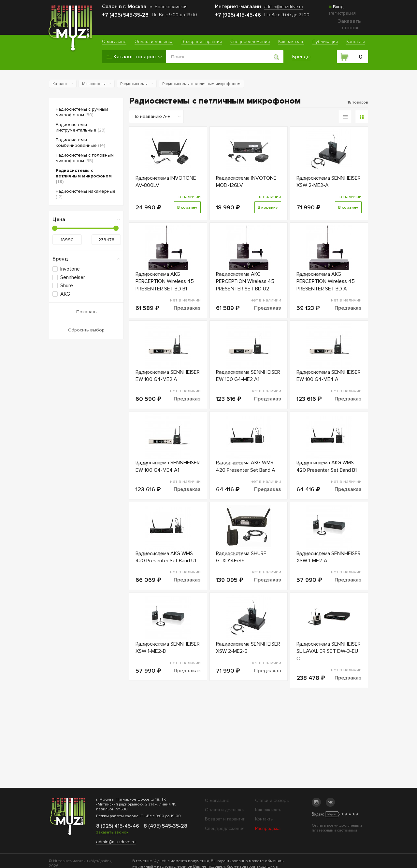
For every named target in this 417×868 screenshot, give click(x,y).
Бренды (302, 57)
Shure (67, 286)
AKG (65, 294)
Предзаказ (187, 321)
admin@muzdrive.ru (116, 842)
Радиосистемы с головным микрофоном (85, 158)
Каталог (60, 84)
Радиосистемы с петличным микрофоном (201, 84)
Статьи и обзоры (272, 800)
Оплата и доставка (224, 810)
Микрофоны (94, 84)
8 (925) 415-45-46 (117, 826)
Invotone (70, 269)
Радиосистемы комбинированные (80, 143)
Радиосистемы (134, 84)
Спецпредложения (225, 828)
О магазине (217, 800)
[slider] (55, 228)
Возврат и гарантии (225, 819)
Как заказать (268, 810)
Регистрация (342, 13)
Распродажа (268, 828)
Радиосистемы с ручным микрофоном (82, 112)
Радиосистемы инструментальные (81, 127)
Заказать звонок (349, 24)
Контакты (264, 819)
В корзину (187, 214)
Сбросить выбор (86, 330)
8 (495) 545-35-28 (165, 826)
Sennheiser (73, 277)
